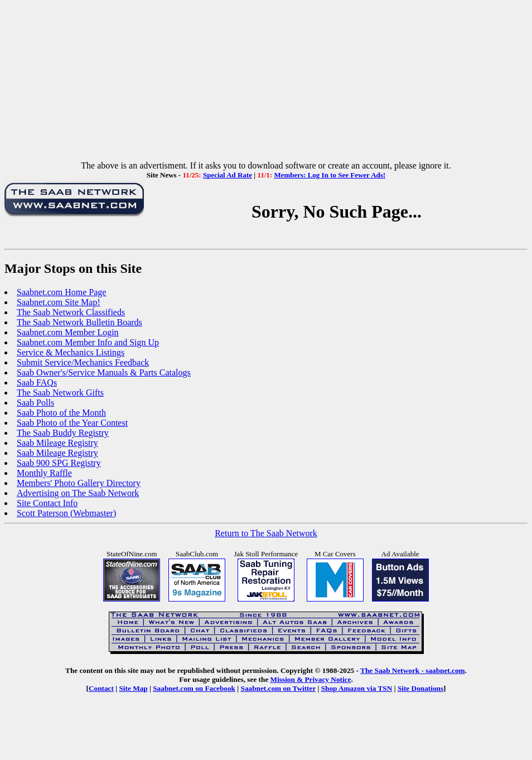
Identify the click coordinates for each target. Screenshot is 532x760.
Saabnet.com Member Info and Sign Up (88, 342)
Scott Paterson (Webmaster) (66, 513)
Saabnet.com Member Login (68, 332)
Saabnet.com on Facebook (194, 688)
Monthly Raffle (44, 473)
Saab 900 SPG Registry (59, 463)
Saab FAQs (37, 383)
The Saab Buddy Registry (63, 433)
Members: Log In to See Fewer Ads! (330, 175)
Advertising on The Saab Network (78, 493)
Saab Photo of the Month (61, 413)
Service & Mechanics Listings (71, 352)
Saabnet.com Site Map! (59, 302)
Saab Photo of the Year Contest (72, 423)
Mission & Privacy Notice (311, 679)
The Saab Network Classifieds (71, 312)
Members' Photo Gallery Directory (79, 483)
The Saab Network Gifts (60, 393)
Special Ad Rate (228, 175)
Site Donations (420, 688)
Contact (101, 688)
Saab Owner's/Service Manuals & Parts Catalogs (104, 372)
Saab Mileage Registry (57, 443)
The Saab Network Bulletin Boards (79, 322)
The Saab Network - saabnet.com (413, 670)
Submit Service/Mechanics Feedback (83, 362)
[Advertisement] (266, 83)
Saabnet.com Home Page (61, 292)
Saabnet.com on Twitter (279, 688)
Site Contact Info (47, 503)
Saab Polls (35, 403)
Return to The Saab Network (266, 533)
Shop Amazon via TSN (357, 688)
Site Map (133, 688)
